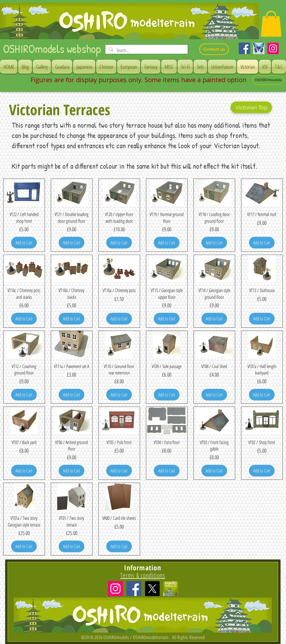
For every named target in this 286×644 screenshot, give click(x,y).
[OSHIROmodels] (268, 80)
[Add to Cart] (24, 243)
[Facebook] (244, 48)
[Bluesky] (259, 48)
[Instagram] (273, 48)
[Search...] (146, 50)
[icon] (171, 589)
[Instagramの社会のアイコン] (115, 589)
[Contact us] (214, 49)
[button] (271, 24)
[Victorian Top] (251, 107)
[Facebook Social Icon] (134, 589)
